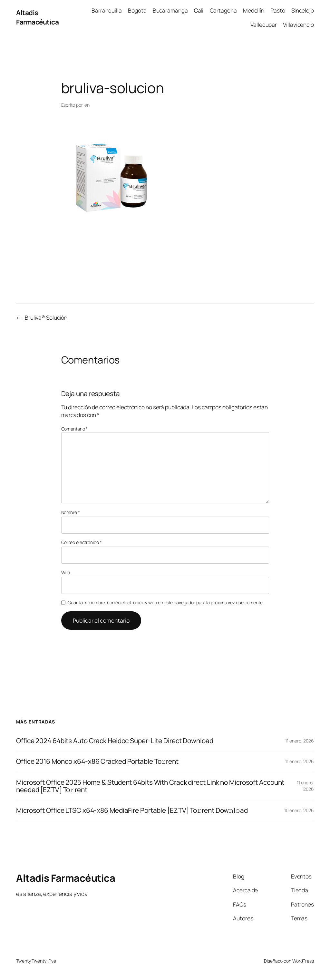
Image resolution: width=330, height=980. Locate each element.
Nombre (71, 512)
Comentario (75, 429)
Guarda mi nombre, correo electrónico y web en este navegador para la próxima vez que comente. (166, 602)
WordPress (303, 961)
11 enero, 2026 (300, 741)
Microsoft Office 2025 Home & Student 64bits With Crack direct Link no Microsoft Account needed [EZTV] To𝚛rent (150, 786)
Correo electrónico (82, 542)
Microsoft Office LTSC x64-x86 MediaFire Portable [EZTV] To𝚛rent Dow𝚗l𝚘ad (132, 810)
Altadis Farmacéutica (37, 17)
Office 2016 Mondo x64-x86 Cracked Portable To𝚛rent (97, 761)
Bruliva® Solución (46, 317)
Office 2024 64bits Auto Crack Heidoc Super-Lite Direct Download (115, 741)
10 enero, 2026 (299, 810)
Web (66, 572)
